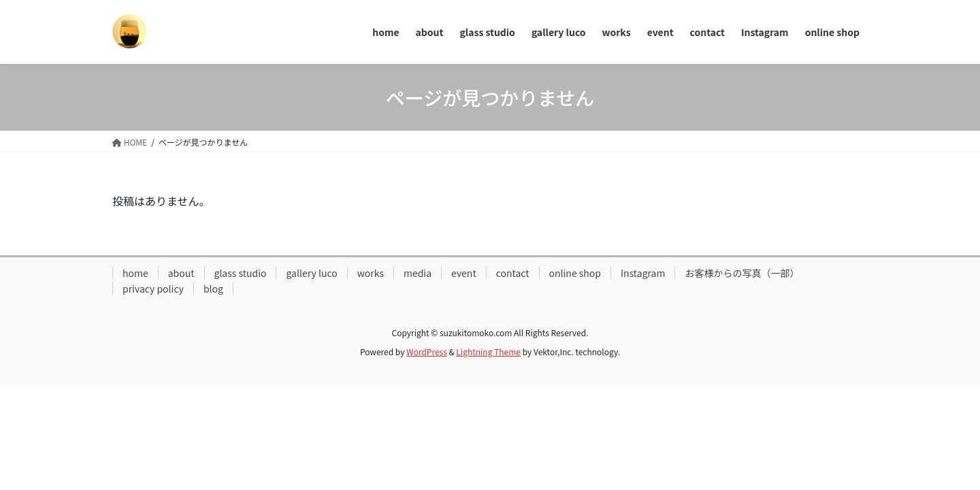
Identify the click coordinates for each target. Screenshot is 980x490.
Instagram (643, 273)
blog (213, 289)
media (418, 273)
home (135, 273)
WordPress (427, 352)
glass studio (241, 273)
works (371, 273)
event (464, 273)
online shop (575, 273)
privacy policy (153, 289)
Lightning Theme (488, 352)
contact (513, 273)
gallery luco (311, 273)
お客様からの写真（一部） (742, 273)
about (181, 273)
